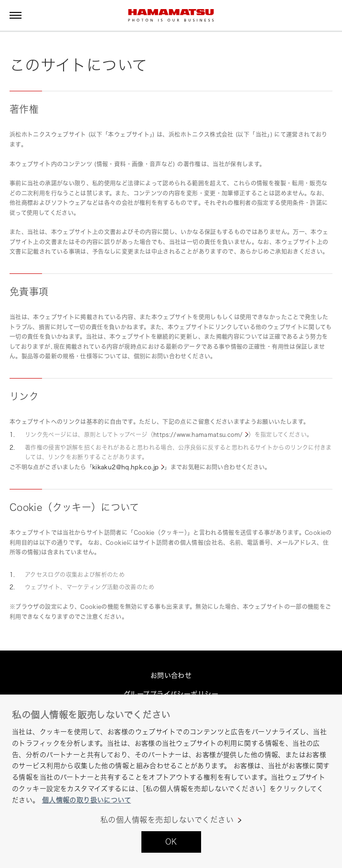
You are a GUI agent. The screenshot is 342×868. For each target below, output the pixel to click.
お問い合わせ (171, 675)
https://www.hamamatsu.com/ (198, 435)
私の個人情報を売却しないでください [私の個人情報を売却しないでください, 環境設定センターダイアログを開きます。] (167, 820)
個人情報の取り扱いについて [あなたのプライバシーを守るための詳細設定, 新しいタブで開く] (86, 800)
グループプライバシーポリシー (171, 694)
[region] (171, 781)
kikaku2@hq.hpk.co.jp (125, 467)
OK (171, 842)
